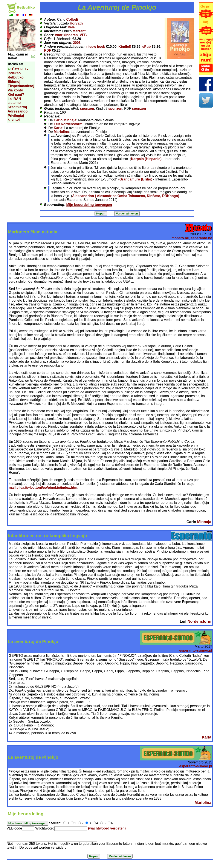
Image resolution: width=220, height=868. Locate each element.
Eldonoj (14, 82)
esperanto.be (202, 238)
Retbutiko (16, 77)
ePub (146, 47)
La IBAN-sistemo (15, 101)
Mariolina (61, 132)
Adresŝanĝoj (18, 111)
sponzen (87, 109)
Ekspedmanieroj (21, 86)
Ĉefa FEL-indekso (18, 71)
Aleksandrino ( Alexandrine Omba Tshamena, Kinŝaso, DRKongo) (126, 196)
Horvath (76, 23)
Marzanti (80, 31)
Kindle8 (125, 47)
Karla (58, 128)
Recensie (52, 116)
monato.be (180, 238)
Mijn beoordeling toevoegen (89, 205)
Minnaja (204, 522)
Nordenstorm (199, 621)
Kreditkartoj (17, 107)
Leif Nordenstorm (68, 124)
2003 (77, 43)
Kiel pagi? (16, 95)
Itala (71, 27)
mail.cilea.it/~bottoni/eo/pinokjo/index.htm (43, 488)
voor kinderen (66, 35)
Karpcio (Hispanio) (146, 159)
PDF (47, 50)
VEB (83, 35)
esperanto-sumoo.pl (196, 650)
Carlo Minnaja (65, 120)
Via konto (15, 90)
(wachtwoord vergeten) (107, 828)
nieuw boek (96, 47)
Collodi (72, 19)
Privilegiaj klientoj (16, 118)
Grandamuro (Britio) (136, 179)
